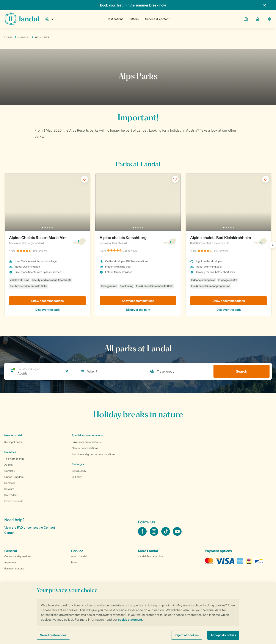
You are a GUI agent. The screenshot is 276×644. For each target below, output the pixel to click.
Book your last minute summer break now (133, 5)
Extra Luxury (79, 471)
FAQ (20, 527)
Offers (134, 19)
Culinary (77, 477)
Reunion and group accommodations (93, 454)
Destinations (115, 19)
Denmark (9, 483)
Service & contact (157, 19)
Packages (78, 464)
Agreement (11, 562)
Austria (8, 465)
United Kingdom (14, 477)
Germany (10, 471)
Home (8, 37)
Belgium (9, 489)
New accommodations (85, 448)
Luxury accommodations (86, 442)
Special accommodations (87, 435)
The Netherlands (14, 459)
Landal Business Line (151, 556)
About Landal (79, 556)
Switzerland (11, 495)
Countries (10, 452)
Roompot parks (13, 442)
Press (74, 562)
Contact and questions (18, 556)
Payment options (14, 568)
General (24, 37)
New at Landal (13, 435)
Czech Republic (14, 501)
